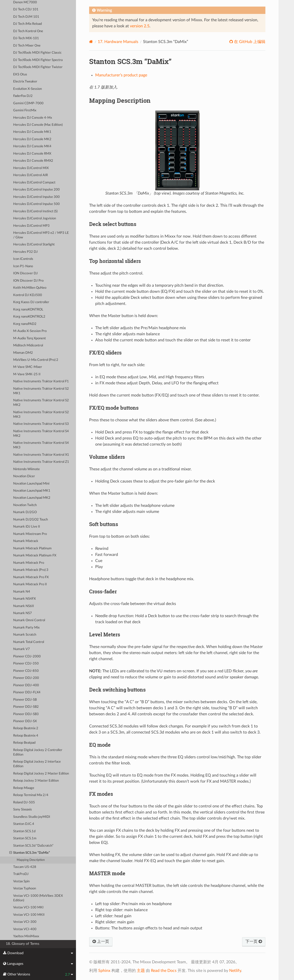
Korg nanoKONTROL (28, 310)
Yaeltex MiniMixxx (26, 936)
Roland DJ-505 (24, 802)
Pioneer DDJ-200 (26, 678)
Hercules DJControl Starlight (34, 245)
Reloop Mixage (24, 788)
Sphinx (104, 971)
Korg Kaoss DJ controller (31, 302)
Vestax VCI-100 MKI (28, 908)
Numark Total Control (29, 642)
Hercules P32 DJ (25, 252)
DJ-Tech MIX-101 (26, 38)
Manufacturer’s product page (121, 75)
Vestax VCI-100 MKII (29, 915)
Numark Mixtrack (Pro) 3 (31, 570)
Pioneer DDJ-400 (26, 685)
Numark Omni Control (29, 620)
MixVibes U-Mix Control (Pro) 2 (36, 360)
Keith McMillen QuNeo (30, 288)
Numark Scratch (25, 635)
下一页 (254, 942)
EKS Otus (20, 75)
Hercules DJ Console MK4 (32, 146)
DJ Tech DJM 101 (26, 17)
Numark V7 (22, 649)
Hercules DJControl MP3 (31, 226)
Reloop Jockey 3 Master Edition (36, 781)
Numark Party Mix (26, 628)
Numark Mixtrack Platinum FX (35, 556)
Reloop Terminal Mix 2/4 (31, 795)
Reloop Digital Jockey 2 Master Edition (41, 774)
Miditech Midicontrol (28, 346)
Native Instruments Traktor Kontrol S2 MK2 (41, 403)
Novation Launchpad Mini (31, 484)
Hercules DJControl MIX (31, 168)
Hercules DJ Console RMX (32, 154)
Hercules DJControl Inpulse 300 (36, 197)
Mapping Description (31, 860)
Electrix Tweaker (25, 82)
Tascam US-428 (25, 867)
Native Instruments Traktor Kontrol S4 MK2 (41, 434)
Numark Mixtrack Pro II (30, 584)
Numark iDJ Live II (27, 527)
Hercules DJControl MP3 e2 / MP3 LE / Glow (41, 235)
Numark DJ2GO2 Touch (31, 520)
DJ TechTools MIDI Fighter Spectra (38, 60)
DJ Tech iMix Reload (27, 24)
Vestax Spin (21, 881)
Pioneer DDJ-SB (25, 700)
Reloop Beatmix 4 (26, 736)
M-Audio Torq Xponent (30, 338)
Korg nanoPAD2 (25, 324)
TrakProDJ (21, 874)
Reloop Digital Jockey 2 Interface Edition (37, 764)
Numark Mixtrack (26, 541)
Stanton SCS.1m (25, 838)
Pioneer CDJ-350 (26, 664)
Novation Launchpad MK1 (32, 491)
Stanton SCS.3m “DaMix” (30, 853)
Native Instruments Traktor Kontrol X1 (41, 455)
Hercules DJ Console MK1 (32, 132)
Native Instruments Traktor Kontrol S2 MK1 (41, 391)
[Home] (91, 42)
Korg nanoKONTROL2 (29, 317)
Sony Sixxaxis (23, 810)
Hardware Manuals (118, 42)
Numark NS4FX (24, 599)
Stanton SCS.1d (24, 831)
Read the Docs (164, 971)
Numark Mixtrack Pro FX (31, 577)
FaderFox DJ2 (23, 96)
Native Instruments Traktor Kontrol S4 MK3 (41, 445)
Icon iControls (23, 259)
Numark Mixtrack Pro (29, 563)
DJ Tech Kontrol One (28, 31)
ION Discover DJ (25, 273)
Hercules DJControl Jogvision (35, 218)
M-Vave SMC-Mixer (28, 367)
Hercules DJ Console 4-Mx (33, 118)
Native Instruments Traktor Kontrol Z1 (41, 462)
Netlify (235, 971)
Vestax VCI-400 (25, 929)
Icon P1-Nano (23, 266)
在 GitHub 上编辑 (249, 42)
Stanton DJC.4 (24, 824)
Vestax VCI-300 (25, 922)
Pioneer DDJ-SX (25, 721)
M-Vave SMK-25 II (27, 374)
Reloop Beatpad (24, 743)
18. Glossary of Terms (23, 944)
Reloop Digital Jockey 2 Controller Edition (38, 752)
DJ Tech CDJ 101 (26, 9)
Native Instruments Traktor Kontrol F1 (41, 381)
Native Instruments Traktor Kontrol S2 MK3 (41, 415)
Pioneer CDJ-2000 (27, 656)
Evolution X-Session (27, 89)
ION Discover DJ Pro (28, 281)
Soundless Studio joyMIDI (32, 817)
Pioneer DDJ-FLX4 (27, 692)
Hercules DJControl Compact (34, 183)
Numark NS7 (23, 613)
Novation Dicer (24, 476)
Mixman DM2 (23, 353)
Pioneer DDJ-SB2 (26, 707)
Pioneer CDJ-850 (26, 671)
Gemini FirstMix (25, 110)
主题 (141, 971)
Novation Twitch (25, 505)
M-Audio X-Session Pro (30, 331)
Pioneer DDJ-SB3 (26, 714)
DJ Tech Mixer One (27, 46)
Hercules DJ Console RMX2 (33, 161)
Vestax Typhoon (25, 889)
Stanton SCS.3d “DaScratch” (33, 846)
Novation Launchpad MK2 (32, 498)
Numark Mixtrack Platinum (32, 548)
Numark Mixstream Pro (30, 534)
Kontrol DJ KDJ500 (28, 295)
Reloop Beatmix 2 (26, 728)
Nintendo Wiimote (26, 469)
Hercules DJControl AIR (31, 175)
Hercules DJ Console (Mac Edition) (38, 125)
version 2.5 (140, 26)
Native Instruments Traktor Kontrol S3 (41, 424)
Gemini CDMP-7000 (28, 103)
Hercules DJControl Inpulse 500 (36, 204)
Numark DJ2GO (25, 512)
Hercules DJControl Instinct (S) (35, 211)
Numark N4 (22, 592)
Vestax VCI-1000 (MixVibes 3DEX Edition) (38, 898)
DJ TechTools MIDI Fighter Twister (38, 67)
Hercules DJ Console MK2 (32, 139)
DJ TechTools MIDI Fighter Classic (37, 53)
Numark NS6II (24, 606)
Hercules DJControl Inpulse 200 (36, 190)
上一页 (101, 942)
